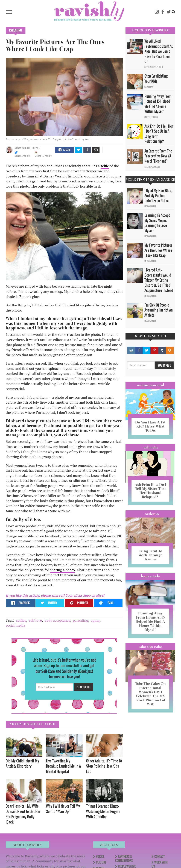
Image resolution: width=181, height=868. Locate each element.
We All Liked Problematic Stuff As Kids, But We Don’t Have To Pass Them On (159, 51)
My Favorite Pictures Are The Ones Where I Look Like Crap (158, 250)
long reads (151, 576)
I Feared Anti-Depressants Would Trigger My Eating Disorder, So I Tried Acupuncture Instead (159, 280)
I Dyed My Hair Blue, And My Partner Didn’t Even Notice (158, 195)
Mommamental (150, 385)
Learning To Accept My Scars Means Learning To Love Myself (157, 223)
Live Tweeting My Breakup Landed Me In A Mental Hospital (63, 766)
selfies (21, 620)
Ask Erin (151, 447)
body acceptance (57, 620)
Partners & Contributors (124, 859)
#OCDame (150, 514)
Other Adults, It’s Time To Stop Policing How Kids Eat (104, 766)
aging (95, 620)
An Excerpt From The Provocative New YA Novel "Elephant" (158, 156)
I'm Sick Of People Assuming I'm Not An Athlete (159, 310)
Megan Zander (22, 148)
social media (15, 625)
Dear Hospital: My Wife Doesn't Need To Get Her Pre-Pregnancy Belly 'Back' (23, 814)
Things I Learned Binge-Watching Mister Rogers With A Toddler (103, 811)
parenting (81, 620)
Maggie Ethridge (151, 117)
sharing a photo (62, 570)
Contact (159, 856)
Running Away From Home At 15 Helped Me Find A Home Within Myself (158, 104)
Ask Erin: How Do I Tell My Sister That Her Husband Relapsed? (150, 491)
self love (35, 620)
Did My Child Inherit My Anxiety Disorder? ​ (22, 763)
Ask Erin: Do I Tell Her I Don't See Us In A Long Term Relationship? (159, 134)
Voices (100, 856)
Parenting (16, 30)
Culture (101, 862)
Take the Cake (150, 647)
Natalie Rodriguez (152, 167)
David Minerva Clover (154, 67)
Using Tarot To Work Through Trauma (150, 555)
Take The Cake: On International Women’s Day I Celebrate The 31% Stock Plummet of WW (150, 694)
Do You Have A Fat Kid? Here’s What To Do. (150, 426)
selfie (105, 166)
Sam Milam (149, 87)
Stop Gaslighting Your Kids (156, 79)
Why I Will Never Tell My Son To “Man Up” (63, 809)
